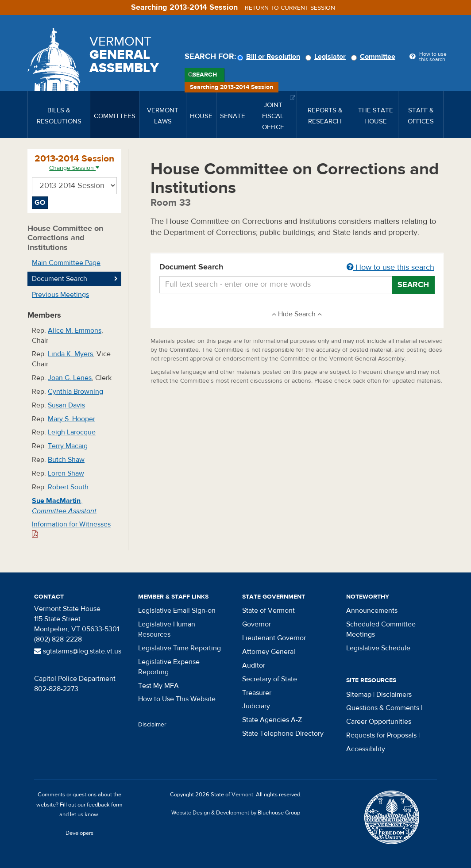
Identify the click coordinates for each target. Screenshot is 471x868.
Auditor (254, 665)
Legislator (327, 57)
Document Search (297, 268)
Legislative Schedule (378, 648)
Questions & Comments (383, 708)
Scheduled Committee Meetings (381, 629)
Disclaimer (152, 725)
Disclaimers (394, 695)
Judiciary (256, 706)
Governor (257, 624)
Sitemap (359, 695)
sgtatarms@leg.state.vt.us (78, 651)
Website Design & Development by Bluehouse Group (236, 813)
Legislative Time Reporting (180, 648)
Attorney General (269, 652)
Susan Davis (66, 405)
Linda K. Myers (70, 354)
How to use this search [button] (390, 267)
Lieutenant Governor (274, 638)
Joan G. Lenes (70, 378)
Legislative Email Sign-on (177, 611)
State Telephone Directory (283, 734)
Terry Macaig (68, 446)
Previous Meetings (60, 295)
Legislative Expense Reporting (169, 667)
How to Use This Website (177, 699)
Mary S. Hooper (71, 419)
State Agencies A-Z (272, 720)
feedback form (105, 805)
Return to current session (290, 8)
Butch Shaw (66, 460)
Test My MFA (158, 686)
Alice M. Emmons (75, 330)
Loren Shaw (66, 473)
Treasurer (257, 693)
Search (205, 75)
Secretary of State (270, 679)
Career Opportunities (379, 722)
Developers (79, 833)
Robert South (68, 487)
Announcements (372, 611)
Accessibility (366, 749)
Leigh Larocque (72, 432)
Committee (374, 57)
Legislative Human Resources (167, 629)
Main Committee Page (66, 263)
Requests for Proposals (381, 735)
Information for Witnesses (71, 529)
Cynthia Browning (75, 392)
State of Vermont (268, 611)
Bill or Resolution (270, 57)
